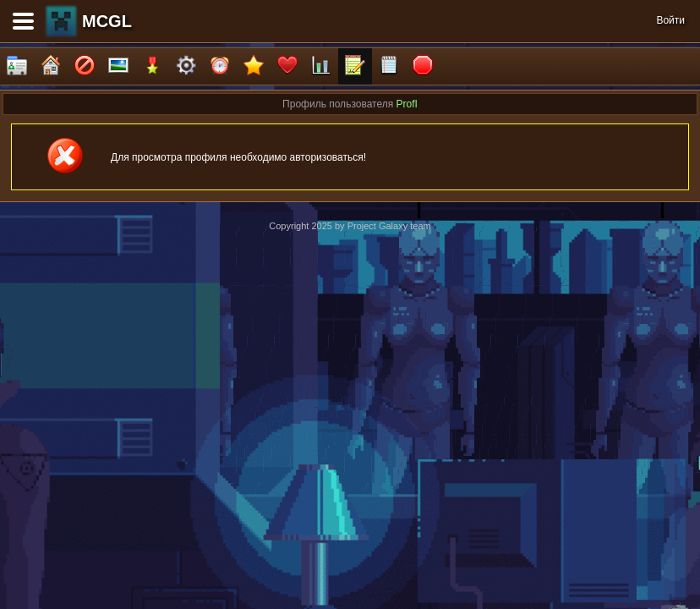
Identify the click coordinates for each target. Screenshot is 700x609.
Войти (670, 20)
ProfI (407, 104)
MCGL (107, 21)
